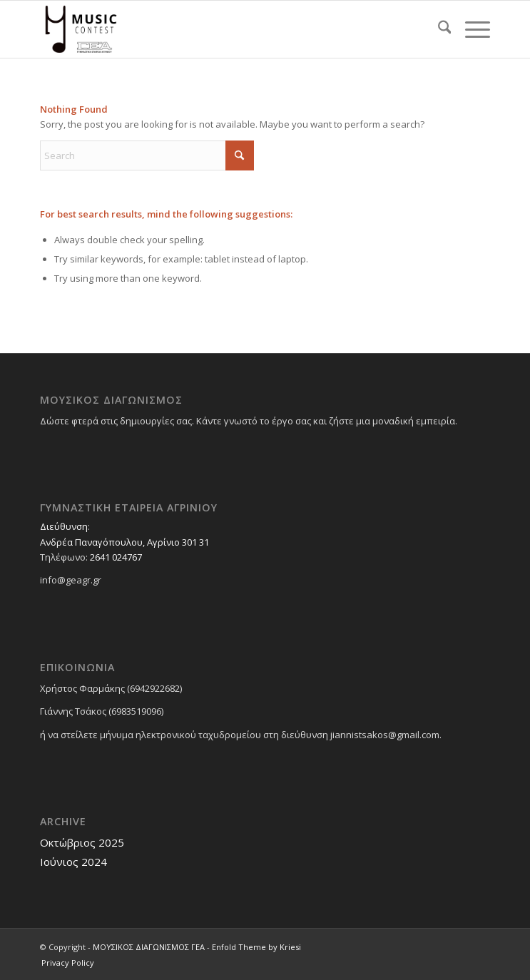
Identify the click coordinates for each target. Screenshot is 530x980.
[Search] (438, 29)
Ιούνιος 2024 (73, 862)
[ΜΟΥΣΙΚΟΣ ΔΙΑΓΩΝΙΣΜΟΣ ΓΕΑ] (220, 29)
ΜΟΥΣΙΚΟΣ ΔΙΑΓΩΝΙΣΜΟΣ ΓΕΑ (149, 947)
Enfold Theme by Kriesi (256, 947)
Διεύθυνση (64, 526)
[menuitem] (438, 29)
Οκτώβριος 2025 (82, 842)
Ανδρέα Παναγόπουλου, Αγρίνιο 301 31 (124, 542)
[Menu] (470, 29)
